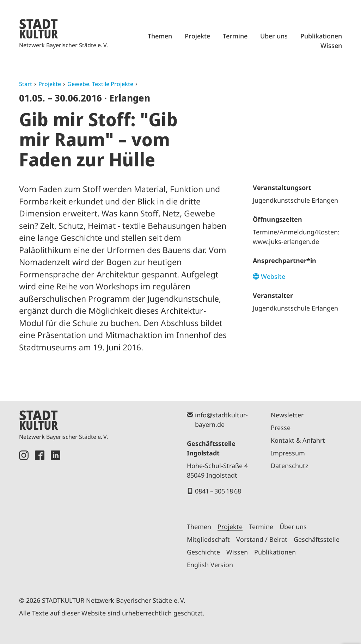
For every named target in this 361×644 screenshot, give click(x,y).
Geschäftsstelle (317, 539)
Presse (281, 428)
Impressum (288, 453)
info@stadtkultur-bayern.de (221, 420)
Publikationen (321, 36)
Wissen (331, 45)
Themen (160, 36)
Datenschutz (289, 466)
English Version (210, 565)
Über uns (274, 36)
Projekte (197, 36)
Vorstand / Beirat (262, 539)
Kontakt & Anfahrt (298, 440)
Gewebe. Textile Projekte (100, 84)
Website (273, 276)
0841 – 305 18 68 (218, 491)
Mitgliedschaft (208, 539)
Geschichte (203, 552)
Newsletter (287, 415)
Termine (235, 36)
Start (26, 84)
